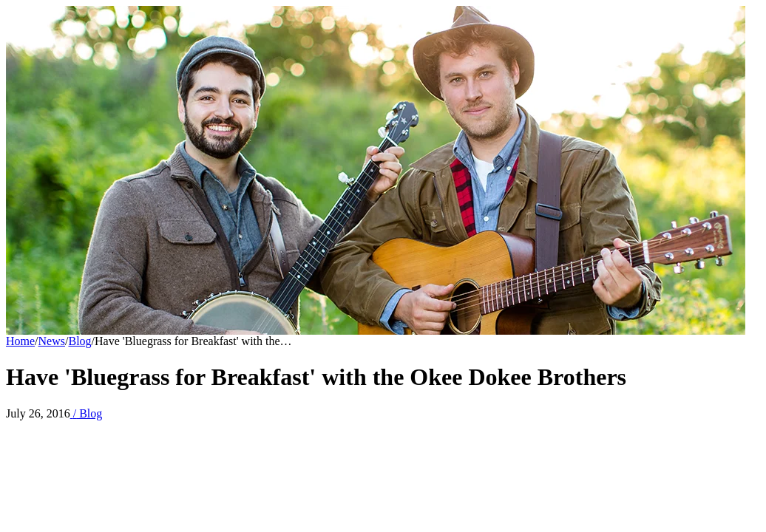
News (52, 341)
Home (20, 341)
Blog (79, 341)
